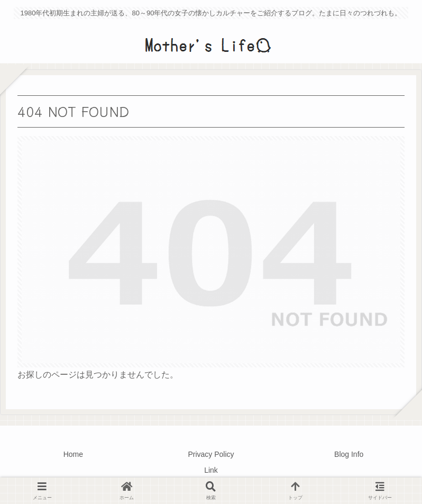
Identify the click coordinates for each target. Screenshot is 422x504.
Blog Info (349, 454)
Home (73, 454)
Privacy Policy (211, 454)
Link (211, 470)
